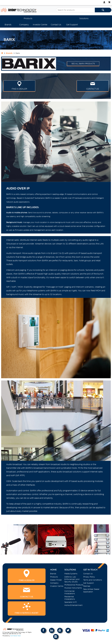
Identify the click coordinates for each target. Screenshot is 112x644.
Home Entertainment (73, 605)
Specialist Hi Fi (71, 602)
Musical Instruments (73, 588)
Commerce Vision (16, 636)
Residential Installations (70, 598)
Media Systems (71, 574)
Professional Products (74, 585)
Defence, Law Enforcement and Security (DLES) (72, 579)
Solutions (84, 18)
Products (28, 18)
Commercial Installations (70, 592)
